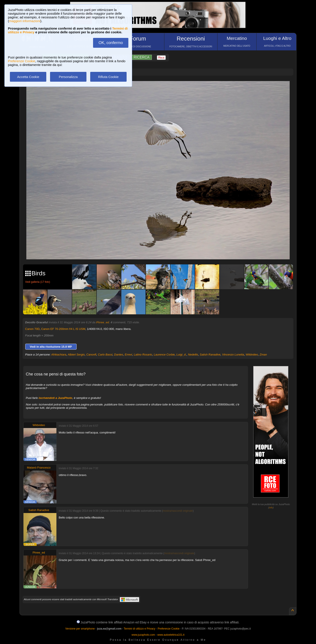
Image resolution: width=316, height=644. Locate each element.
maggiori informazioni (25, 21)
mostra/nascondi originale (178, 511)
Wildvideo (252, 355)
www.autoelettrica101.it (171, 635)
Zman (263, 355)
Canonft (91, 355)
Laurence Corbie (164, 355)
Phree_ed (103, 322)
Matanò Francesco (39, 468)
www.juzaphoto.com (143, 635)
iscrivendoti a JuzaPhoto (55, 398)
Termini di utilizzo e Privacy (140, 629)
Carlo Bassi (105, 355)
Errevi (128, 355)
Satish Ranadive (210, 355)
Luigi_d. (181, 355)
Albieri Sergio (76, 355)
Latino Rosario (143, 355)
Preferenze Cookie (22, 61)
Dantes (119, 355)
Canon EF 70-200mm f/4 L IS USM (63, 329)
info (271, 508)
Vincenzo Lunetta (233, 355)
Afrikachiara (59, 355)
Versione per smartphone (80, 629)
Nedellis (193, 355)
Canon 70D (32, 329)
